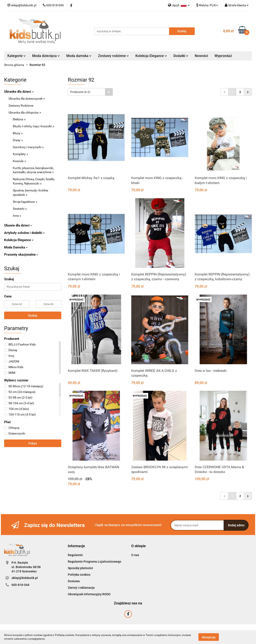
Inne (17, 216)
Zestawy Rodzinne (21, 106)
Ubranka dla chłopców (25, 112)
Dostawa (74, 581)
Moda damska (79, 56)
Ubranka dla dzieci (19, 92)
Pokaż (33, 443)
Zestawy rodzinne (113, 56)
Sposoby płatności (80, 568)
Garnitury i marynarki (28, 147)
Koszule (19, 161)
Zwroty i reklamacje (81, 588)
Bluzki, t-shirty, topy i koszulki (33, 126)
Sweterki (20, 209)
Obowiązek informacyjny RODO (89, 594)
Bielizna (19, 119)
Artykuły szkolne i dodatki (24, 233)
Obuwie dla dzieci (18, 225)
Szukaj (33, 315)
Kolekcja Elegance (151, 56)
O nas (135, 555)
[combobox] (90, 92)
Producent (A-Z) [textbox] (80, 92)
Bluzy (18, 133)
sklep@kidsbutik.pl (25, 578)
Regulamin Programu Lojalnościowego (95, 562)
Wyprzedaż (223, 56)
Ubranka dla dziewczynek (27, 99)
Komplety (20, 154)
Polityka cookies (79, 575)
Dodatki (181, 56)
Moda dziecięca (46, 56)
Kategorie (17, 56)
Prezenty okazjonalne (21, 255)
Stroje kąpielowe (25, 202)
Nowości (201, 56)
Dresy (18, 140)
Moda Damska (16, 247)
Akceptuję (209, 637)
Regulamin (75, 555)
